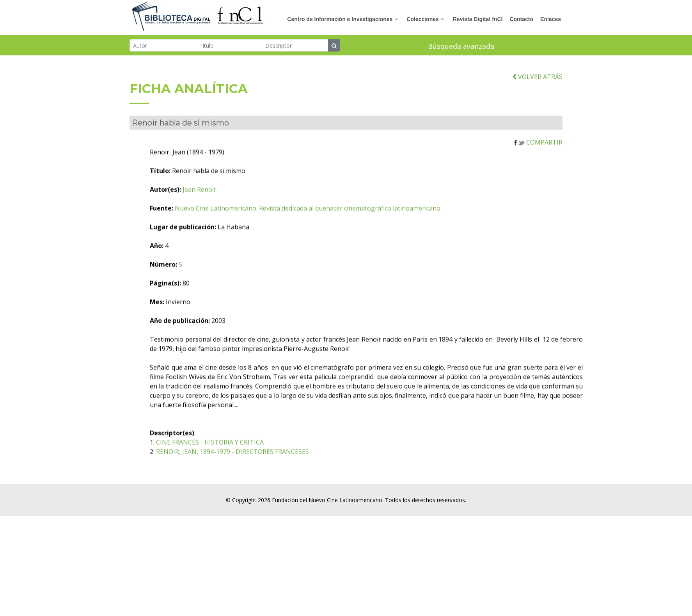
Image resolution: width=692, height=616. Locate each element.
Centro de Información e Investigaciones (340, 19)
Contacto (521, 19)
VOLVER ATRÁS (537, 89)
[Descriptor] (295, 46)
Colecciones (422, 19)
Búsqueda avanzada (461, 47)
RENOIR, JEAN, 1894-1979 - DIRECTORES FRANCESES (274, 465)
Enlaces (551, 19)
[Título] (229, 46)
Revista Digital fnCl (478, 19)
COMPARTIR (538, 155)
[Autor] (163, 46)
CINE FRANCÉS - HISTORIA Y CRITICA (251, 455)
